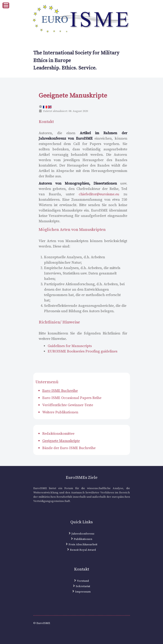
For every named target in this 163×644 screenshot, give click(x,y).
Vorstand (83, 581)
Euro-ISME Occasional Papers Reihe (72, 398)
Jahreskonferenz (83, 534)
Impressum (83, 592)
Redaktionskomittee (58, 434)
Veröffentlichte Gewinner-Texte (68, 405)
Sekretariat (83, 586)
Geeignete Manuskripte (61, 441)
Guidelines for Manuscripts (70, 346)
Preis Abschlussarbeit (83, 544)
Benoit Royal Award (83, 550)
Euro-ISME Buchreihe (60, 391)
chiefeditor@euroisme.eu (99, 194)
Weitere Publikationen (60, 412)
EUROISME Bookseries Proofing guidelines (83, 351)
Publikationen (83, 539)
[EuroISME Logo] (82, 19)
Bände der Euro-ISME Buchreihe (69, 448)
